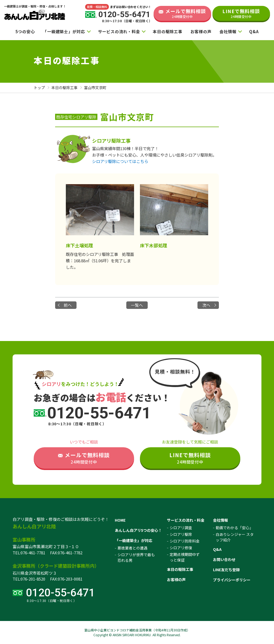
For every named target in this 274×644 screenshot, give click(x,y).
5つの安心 (25, 31)
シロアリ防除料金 (185, 541)
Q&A (254, 31)
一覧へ (137, 305)
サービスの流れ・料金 (119, 31)
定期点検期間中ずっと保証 (185, 557)
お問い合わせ (224, 559)
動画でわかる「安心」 (234, 528)
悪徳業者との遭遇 (132, 548)
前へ (68, 305)
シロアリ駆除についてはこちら (120, 161)
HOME (120, 520)
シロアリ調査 (181, 528)
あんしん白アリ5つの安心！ (138, 530)
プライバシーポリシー (232, 580)
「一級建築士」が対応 (64, 31)
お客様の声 (201, 31)
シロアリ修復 (181, 548)
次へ (206, 305)
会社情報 (228, 31)
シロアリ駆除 (181, 534)
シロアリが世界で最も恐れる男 (136, 557)
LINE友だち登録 (226, 570)
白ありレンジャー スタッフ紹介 (235, 537)
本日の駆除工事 (168, 31)
